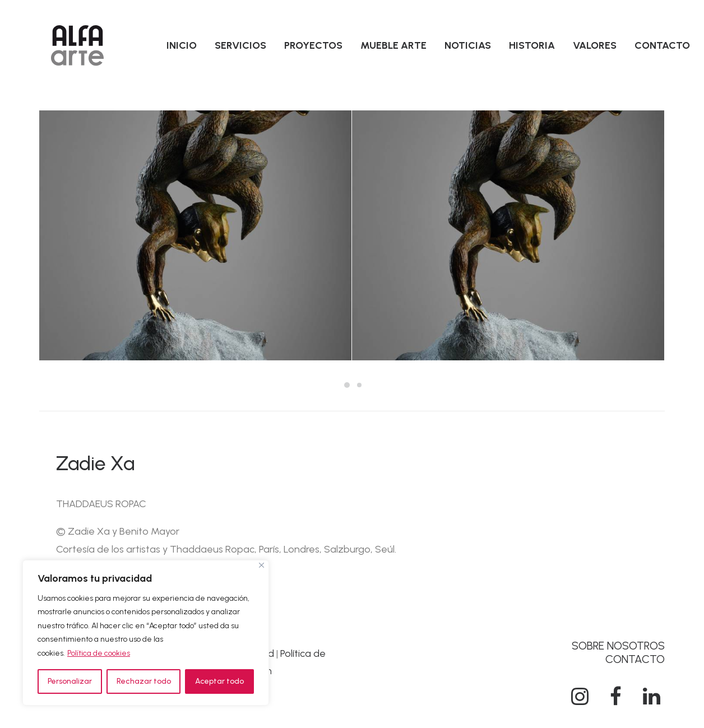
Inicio (182, 45)
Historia (532, 45)
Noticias (468, 45)
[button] (580, 702)
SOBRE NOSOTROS (618, 646)
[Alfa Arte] (77, 45)
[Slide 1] (347, 385)
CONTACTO (635, 659)
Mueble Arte (393, 45)
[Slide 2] (359, 385)
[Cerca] (261, 565)
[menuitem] (182, 45)
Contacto (662, 45)
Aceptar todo (219, 681)
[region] (146, 633)
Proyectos (313, 45)
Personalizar (70, 681)
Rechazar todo (144, 681)
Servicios (240, 45)
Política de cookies (99, 653)
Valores (595, 45)
